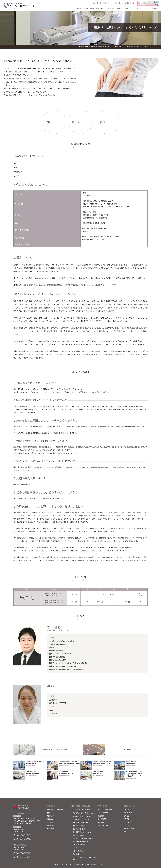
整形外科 (50, 822)
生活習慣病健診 (83, 832)
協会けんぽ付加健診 (79, 829)
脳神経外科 (51, 816)
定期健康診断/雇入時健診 (80, 842)
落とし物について (104, 825)
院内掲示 (101, 822)
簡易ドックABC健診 (79, 835)
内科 (49, 813)
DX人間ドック (82, 819)
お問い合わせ (128, 813)
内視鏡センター (56, 810)
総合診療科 (51, 829)
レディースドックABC (79, 851)
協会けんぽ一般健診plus (80, 826)
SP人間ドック (82, 816)
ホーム (126, 832)
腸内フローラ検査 (129, 828)
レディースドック (78, 848)
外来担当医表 (102, 819)
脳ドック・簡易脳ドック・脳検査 (83, 839)
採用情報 (126, 819)
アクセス (135, 9)
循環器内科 (51, 819)
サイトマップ (128, 822)
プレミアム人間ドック (85, 813)
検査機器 (101, 816)
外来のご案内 (122, 9)
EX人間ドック (82, 810)
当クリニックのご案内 (105, 810)
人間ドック (81, 823)
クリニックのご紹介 (150, 9)
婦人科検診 (76, 854)
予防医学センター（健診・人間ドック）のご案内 (94, 9)
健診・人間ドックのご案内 (80, 806)
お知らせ (126, 810)
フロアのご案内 (103, 813)
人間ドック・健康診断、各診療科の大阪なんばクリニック (88, 865)
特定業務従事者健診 (79, 845)
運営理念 (126, 816)
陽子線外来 (51, 825)
